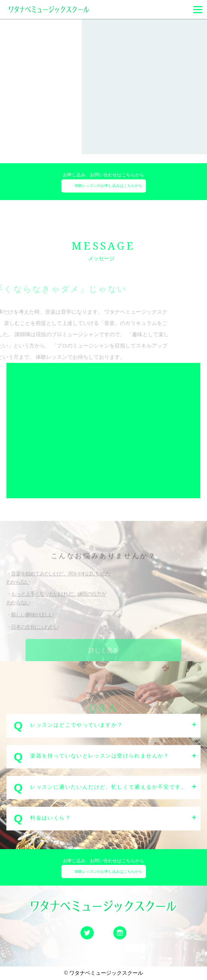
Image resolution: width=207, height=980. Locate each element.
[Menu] (198, 9)
